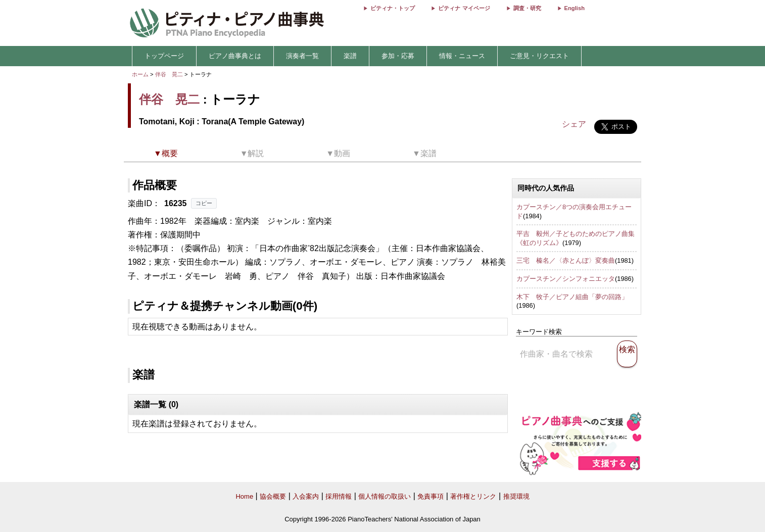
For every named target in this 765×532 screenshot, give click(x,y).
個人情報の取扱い (385, 496)
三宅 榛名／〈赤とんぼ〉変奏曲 (566, 260)
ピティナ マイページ (464, 8)
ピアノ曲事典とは (235, 56)
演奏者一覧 (302, 56)
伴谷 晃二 (169, 74)
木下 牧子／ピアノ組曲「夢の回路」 (572, 297)
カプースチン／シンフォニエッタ (566, 279)
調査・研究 (527, 8)
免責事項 (431, 496)
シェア (574, 124)
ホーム (140, 74)
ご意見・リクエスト (539, 56)
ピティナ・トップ (393, 8)
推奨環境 (516, 496)
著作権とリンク (473, 496)
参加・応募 (398, 56)
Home (244, 496)
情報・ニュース (462, 56)
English (575, 8)
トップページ (164, 56)
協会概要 (273, 496)
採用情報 (339, 496)
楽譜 (350, 56)
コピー (204, 203)
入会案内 (306, 496)
